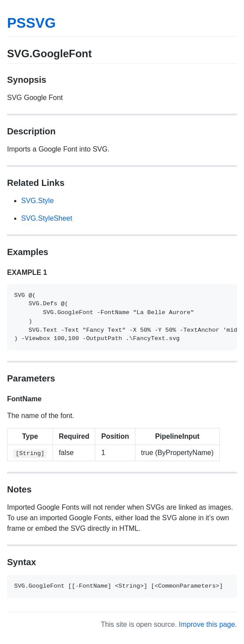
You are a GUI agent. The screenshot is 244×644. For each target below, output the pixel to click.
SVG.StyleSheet (47, 218)
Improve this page (207, 624)
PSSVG (31, 23)
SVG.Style (38, 201)
